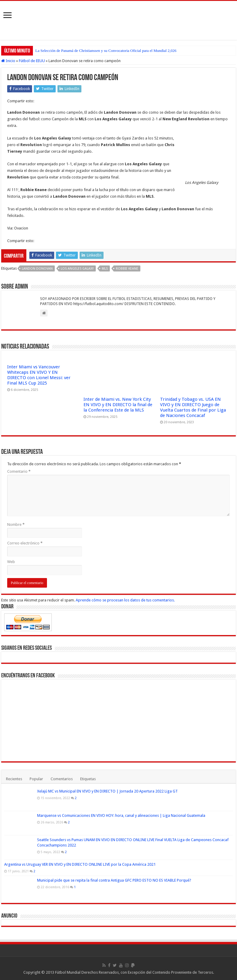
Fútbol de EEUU (32, 61)
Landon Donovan (37, 269)
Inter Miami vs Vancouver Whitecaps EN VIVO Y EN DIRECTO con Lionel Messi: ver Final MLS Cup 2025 (39, 375)
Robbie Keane (127, 269)
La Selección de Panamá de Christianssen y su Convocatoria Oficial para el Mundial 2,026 (106, 51)
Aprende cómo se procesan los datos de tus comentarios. (125, 600)
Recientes (14, 779)
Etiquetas (88, 779)
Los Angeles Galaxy (77, 269)
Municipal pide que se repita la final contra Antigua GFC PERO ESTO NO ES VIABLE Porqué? (114, 880)
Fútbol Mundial (68, 972)
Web (11, 562)
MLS (105, 269)
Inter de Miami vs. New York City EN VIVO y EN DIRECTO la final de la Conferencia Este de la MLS (118, 405)
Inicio (8, 61)
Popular (36, 779)
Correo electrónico (25, 543)
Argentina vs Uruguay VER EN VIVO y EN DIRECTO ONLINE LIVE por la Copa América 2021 (80, 864)
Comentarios (62, 779)
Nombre (16, 524)
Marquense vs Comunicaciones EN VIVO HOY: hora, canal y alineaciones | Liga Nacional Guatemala (121, 815)
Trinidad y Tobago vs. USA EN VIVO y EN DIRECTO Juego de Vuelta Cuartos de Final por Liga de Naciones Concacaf (193, 407)
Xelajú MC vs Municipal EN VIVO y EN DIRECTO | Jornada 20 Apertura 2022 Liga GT (107, 791)
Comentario (19, 471)
